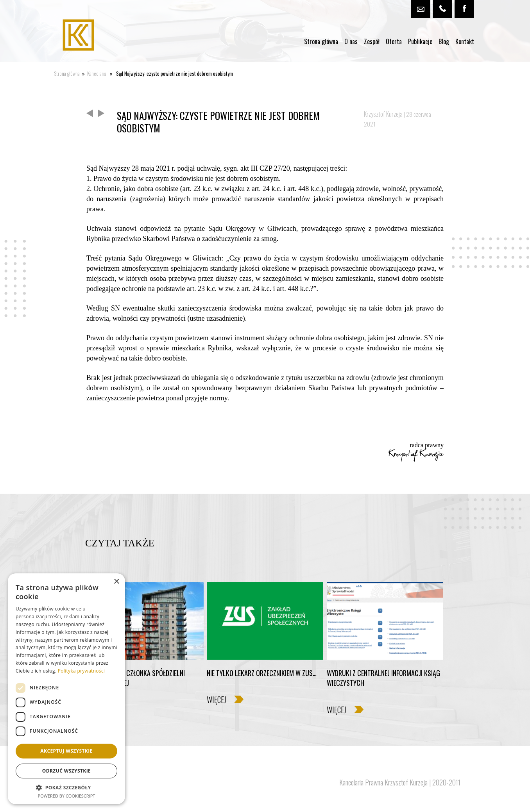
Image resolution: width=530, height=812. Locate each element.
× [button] (116, 582)
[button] (66, 787)
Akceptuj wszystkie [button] (66, 751)
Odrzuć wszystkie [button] (66, 771)
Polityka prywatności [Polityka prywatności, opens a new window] (81, 671)
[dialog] (66, 689)
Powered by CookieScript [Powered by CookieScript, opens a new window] (67, 796)
